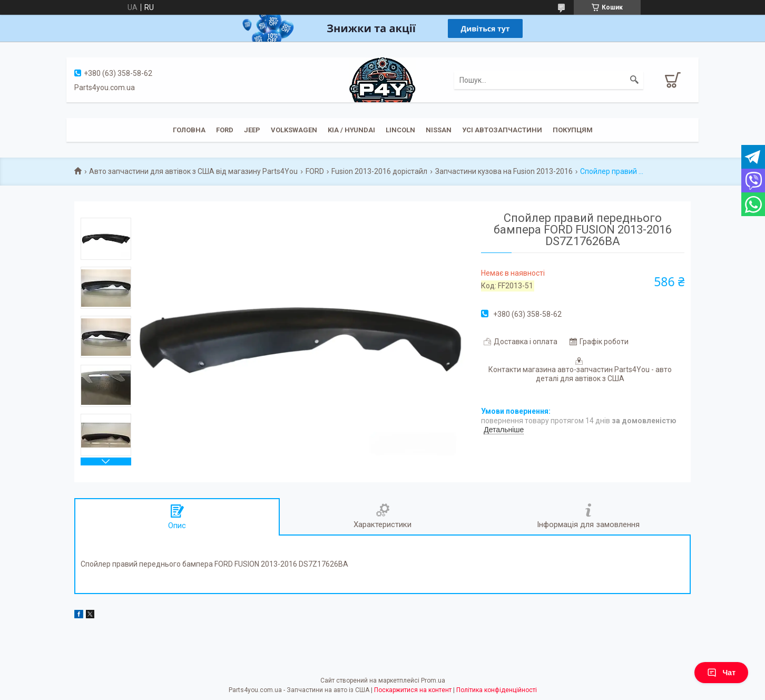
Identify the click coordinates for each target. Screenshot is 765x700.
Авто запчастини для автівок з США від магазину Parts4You (193, 171)
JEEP (252, 130)
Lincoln (400, 130)
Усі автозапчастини (502, 130)
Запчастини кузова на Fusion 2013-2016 (504, 171)
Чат (721, 673)
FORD (315, 171)
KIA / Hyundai (351, 130)
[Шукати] (634, 80)
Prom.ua (433, 680)
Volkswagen (294, 130)
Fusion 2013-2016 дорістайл (379, 171)
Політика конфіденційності (497, 690)
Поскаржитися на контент (413, 690)
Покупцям (573, 130)
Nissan (439, 130)
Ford (225, 130)
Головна (189, 130)
